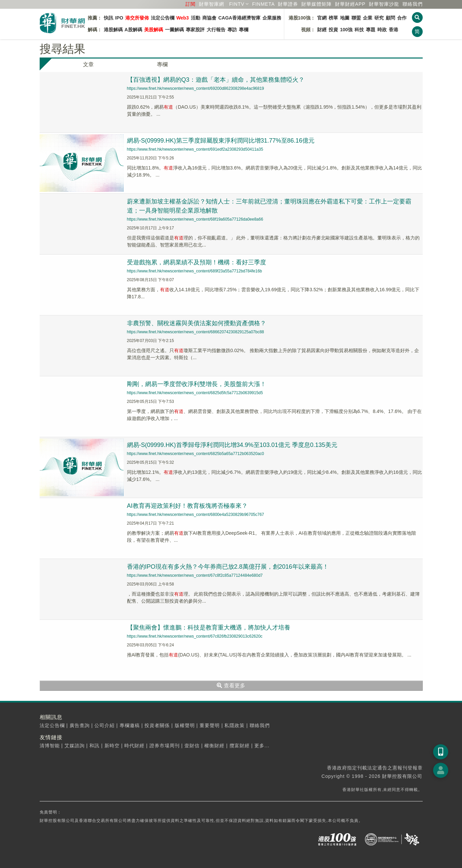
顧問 (390, 18)
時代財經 (134, 746)
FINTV (237, 4)
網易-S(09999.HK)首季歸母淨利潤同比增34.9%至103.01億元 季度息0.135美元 (232, 445)
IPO (119, 18)
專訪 (232, 30)
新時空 (112, 746)
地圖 (345, 18)
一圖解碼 (174, 30)
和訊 (94, 746)
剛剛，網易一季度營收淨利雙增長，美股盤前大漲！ (197, 384)
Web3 (183, 18)
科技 (359, 30)
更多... (262, 746)
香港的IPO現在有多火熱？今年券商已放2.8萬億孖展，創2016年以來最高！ (228, 567)
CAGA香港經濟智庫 (239, 18)
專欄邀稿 (130, 725)
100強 (346, 30)
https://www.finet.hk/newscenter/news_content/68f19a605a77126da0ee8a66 (195, 219)
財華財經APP (350, 4)
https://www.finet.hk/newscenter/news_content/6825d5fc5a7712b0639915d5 (195, 393)
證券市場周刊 (165, 746)
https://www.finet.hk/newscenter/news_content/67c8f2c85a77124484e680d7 (195, 575)
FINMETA (263, 4)
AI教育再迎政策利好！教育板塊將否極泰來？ (187, 506)
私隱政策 (235, 725)
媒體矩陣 (317, 4)
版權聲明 (185, 725)
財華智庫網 (212, 4)
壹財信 (192, 746)
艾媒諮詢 (75, 746)
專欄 (244, 30)
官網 (322, 18)
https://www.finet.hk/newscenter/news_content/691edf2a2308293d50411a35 (195, 149)
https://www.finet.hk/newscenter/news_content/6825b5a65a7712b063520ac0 (196, 454)
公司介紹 (104, 725)
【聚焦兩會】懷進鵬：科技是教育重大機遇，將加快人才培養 (209, 628)
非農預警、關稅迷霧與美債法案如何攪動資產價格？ (197, 323)
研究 (379, 18)
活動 (196, 18)
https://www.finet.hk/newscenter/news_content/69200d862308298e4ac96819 (196, 88)
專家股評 (195, 30)
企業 (368, 18)
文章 (88, 64)
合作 (402, 18)
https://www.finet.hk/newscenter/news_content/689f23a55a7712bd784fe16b (195, 271)
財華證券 (288, 4)
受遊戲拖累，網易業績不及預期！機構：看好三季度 (197, 262)
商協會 (209, 18)
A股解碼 (133, 30)
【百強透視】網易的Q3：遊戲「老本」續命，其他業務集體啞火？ (216, 80)
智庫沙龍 (384, 4)
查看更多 (231, 686)
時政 (382, 30)
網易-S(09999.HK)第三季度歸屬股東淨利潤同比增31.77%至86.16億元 (221, 141)
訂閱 (191, 4)
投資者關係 (157, 725)
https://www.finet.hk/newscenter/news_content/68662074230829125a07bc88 (196, 332)
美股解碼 (154, 30)
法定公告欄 (163, 18)
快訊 (109, 18)
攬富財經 (240, 746)
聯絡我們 (413, 4)
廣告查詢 (80, 725)
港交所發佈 (137, 18)
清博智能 (50, 746)
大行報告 (216, 30)
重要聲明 (210, 725)
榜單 (333, 18)
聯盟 (356, 18)
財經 (322, 30)
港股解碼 (113, 30)
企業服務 (272, 18)
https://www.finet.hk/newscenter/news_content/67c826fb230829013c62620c (195, 636)
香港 (393, 30)
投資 (333, 30)
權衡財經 (214, 746)
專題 (371, 30)
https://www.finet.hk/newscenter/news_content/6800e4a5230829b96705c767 (196, 515)
